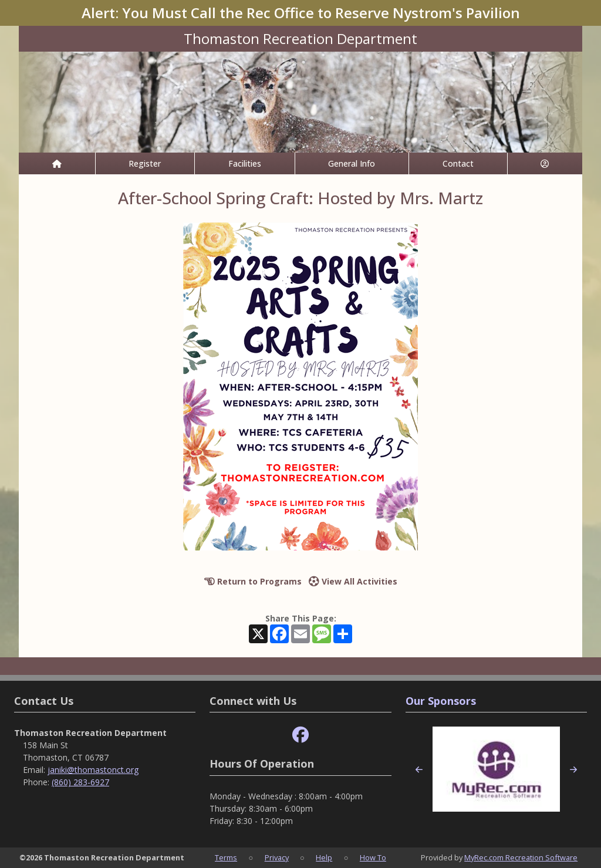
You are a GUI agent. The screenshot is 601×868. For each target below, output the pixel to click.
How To (373, 857)
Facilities (245, 163)
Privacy (277, 857)
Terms (226, 857)
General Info (352, 163)
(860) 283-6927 (80, 782)
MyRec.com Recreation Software (521, 857)
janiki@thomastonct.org (93, 770)
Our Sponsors (441, 701)
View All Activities (353, 581)
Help (324, 857)
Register (145, 163)
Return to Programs (253, 581)
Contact (458, 163)
